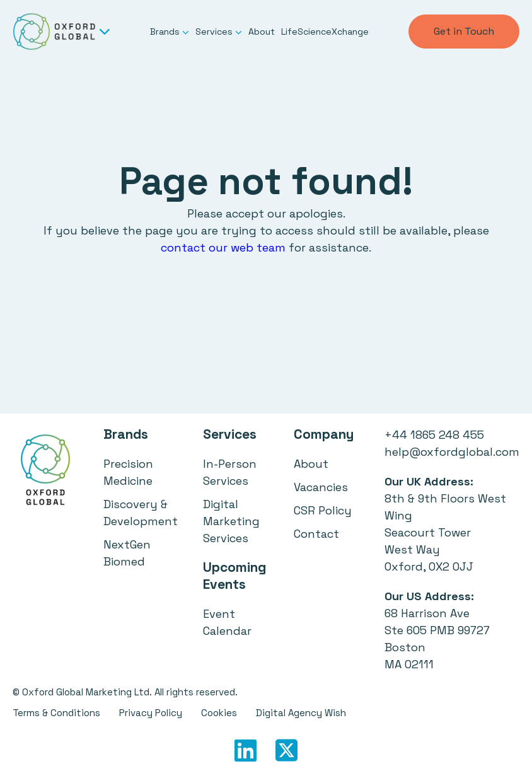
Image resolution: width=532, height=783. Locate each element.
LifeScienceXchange (325, 32)
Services (219, 32)
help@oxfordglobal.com (452, 452)
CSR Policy (323, 510)
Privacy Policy (151, 713)
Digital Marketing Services (231, 521)
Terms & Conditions (56, 713)
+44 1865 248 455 (434, 435)
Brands (170, 32)
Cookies (219, 713)
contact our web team (223, 247)
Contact (316, 534)
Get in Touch (464, 31)
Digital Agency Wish (301, 713)
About (262, 32)
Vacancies (321, 487)
